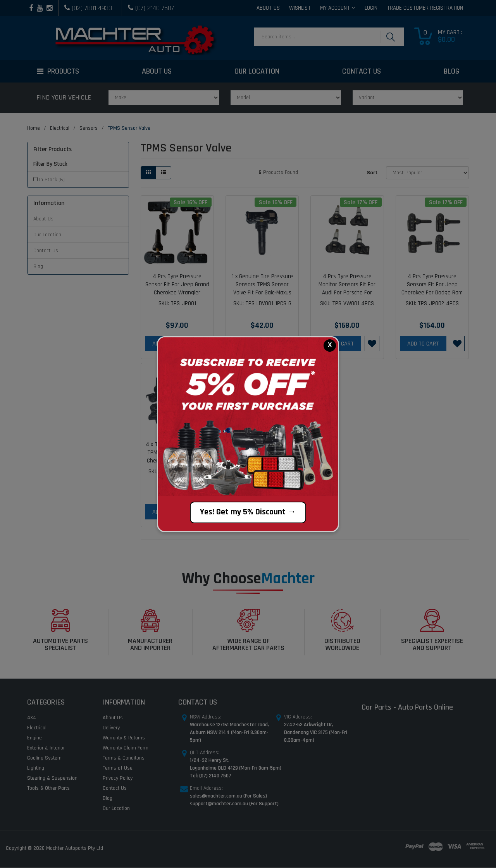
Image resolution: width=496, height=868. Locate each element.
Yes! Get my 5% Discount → (248, 512)
